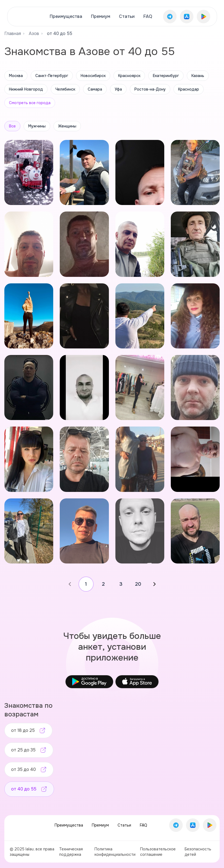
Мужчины (37, 126)
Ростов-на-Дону (150, 89)
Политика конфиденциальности (115, 852)
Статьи (127, 16)
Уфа (118, 89)
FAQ (148, 16)
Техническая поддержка (71, 852)
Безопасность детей (198, 852)
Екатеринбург (166, 76)
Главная (13, 33)
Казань (198, 76)
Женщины (67, 126)
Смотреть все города (30, 103)
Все (12, 126)
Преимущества (66, 16)
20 (138, 584)
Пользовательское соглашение (158, 852)
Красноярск (129, 76)
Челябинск (65, 89)
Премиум (101, 16)
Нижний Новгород (26, 89)
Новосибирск (93, 76)
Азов (34, 33)
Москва (16, 76)
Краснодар (189, 89)
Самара (95, 89)
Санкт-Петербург (52, 76)
